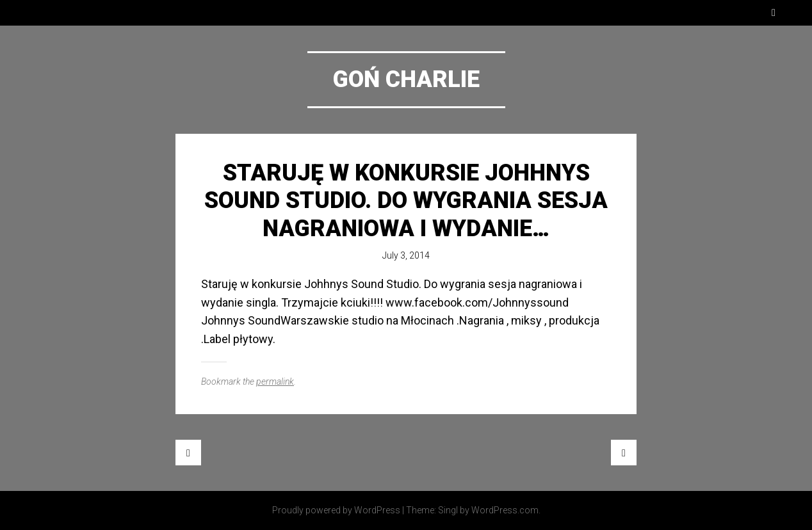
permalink (275, 381)
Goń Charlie (406, 79)
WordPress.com (505, 510)
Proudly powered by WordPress (336, 510)
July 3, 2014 (406, 255)
